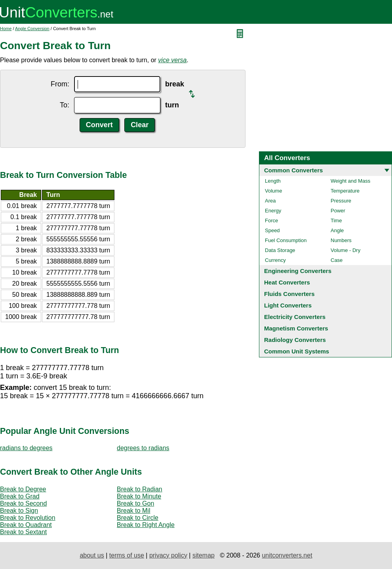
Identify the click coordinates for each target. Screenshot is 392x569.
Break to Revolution (28, 518)
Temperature (345, 191)
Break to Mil (133, 511)
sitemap (204, 555)
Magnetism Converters (296, 328)
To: (65, 105)
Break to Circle (138, 518)
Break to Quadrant (26, 525)
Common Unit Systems (297, 351)
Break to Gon (135, 503)
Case (337, 260)
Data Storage (280, 250)
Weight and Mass (350, 181)
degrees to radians (143, 448)
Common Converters (293, 170)
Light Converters (288, 305)
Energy (273, 211)
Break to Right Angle (146, 525)
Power (338, 211)
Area (270, 201)
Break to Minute (139, 496)
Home (6, 29)
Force (271, 221)
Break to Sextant (23, 532)
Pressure (341, 201)
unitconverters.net (287, 555)
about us (92, 555)
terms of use (127, 555)
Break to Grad (20, 496)
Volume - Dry (345, 250)
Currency (275, 260)
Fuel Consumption (286, 240)
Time (336, 221)
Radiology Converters (295, 340)
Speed (272, 230)
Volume (273, 191)
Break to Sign (19, 511)
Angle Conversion (32, 29)
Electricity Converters (295, 317)
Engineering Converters (298, 271)
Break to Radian (140, 489)
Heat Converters (287, 282)
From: (60, 84)
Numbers (341, 240)
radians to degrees (26, 448)
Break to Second (23, 503)
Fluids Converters (289, 294)
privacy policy (168, 555)
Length (273, 181)
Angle (337, 230)
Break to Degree (23, 489)
